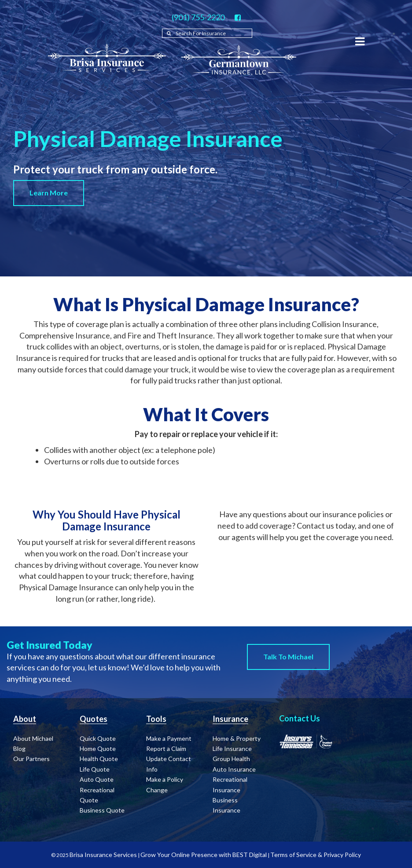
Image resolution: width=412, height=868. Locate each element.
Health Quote (99, 759)
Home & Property (237, 738)
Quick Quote (98, 738)
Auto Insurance (234, 769)
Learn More (49, 193)
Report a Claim (166, 748)
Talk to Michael (288, 657)
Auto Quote (97, 779)
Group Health (231, 759)
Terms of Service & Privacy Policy (316, 855)
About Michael (33, 738)
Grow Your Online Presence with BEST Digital (204, 855)
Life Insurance (232, 748)
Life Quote (95, 769)
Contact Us (300, 718)
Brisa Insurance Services (103, 855)
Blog (19, 748)
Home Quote (98, 748)
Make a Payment (169, 738)
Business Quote (102, 810)
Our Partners (31, 759)
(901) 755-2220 (198, 17)
